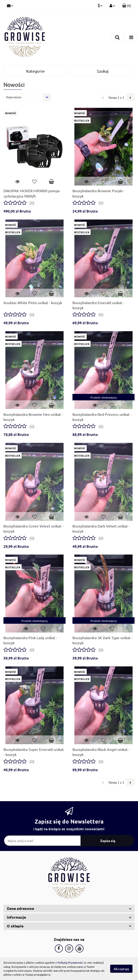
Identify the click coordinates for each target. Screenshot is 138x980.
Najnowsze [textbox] (14, 97)
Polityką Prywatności (70, 962)
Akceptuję (121, 969)
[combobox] (27, 97)
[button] (127, 6)
